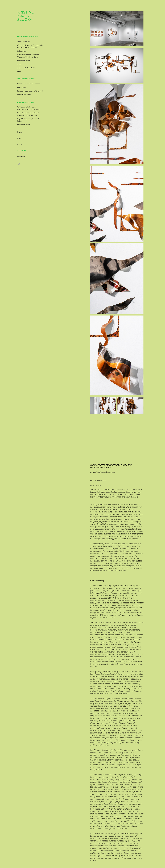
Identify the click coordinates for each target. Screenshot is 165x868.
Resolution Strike (24, 95)
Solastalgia (22, 51)
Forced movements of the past (30, 91)
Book (20, 132)
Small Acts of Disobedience (29, 84)
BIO (19, 138)
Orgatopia (21, 87)
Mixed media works (26, 79)
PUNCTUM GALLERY (98, 481)
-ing (19, 64)
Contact (21, 157)
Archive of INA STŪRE (26, 68)
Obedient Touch (24, 61)
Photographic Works (27, 37)
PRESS (20, 144)
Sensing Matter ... (24, 42)
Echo (19, 71)
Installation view (26, 102)
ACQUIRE (21, 151)
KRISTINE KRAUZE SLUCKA (26, 16)
